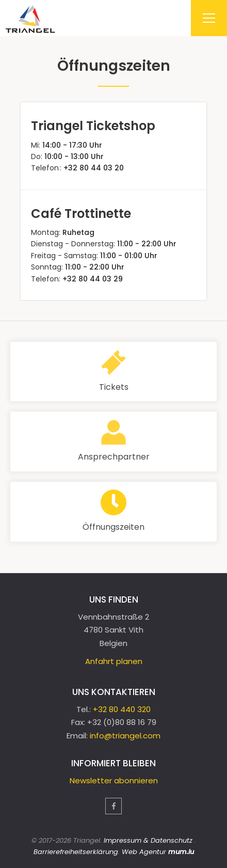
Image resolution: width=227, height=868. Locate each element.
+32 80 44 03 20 (94, 168)
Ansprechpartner (114, 457)
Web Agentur (144, 852)
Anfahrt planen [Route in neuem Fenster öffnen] (114, 661)
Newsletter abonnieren (114, 780)
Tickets (114, 387)
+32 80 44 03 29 (93, 279)
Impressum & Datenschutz (148, 840)
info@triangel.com (125, 736)
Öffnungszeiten (113, 527)
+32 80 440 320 (122, 709)
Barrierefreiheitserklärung (76, 852)
